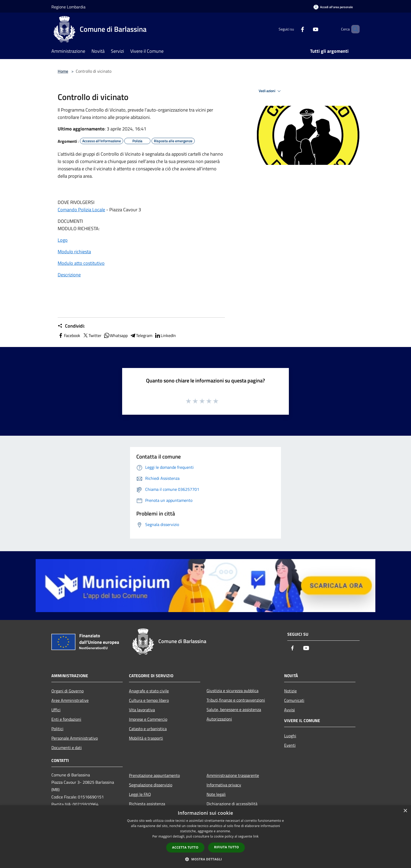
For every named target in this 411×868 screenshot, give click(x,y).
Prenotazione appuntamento (154, 775)
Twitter (92, 335)
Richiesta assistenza (147, 804)
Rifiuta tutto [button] (227, 847)
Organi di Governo (67, 691)
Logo (63, 240)
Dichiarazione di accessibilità (232, 804)
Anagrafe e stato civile (149, 691)
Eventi (290, 745)
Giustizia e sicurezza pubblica (232, 691)
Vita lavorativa (142, 710)
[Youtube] (307, 29)
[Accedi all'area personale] (333, 7)
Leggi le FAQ (140, 794)
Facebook (69, 335)
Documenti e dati (67, 748)
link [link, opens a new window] (256, 836)
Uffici (56, 710)
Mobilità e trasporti (146, 738)
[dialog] (206, 837)
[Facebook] (294, 29)
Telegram (141, 335)
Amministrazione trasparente (233, 775)
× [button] (405, 811)
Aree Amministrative (70, 700)
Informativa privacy (224, 785)
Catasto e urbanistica (148, 729)
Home (63, 71)
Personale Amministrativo (75, 738)
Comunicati (294, 700)
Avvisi (290, 710)
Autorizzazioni (219, 719)
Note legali (216, 794)
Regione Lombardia (68, 7)
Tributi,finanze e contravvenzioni (236, 700)
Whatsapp (116, 335)
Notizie (290, 691)
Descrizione (69, 275)
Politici (57, 729)
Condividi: (71, 326)
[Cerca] (353, 29)
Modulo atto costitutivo (81, 263)
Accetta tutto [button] (185, 847)
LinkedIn (165, 335)
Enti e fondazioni (66, 719)
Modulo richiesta (74, 252)
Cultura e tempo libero (149, 700)
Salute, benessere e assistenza (234, 709)
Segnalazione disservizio (151, 785)
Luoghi (290, 736)
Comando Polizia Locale (81, 210)
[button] (206, 859)
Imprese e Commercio (148, 719)
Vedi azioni (271, 91)
